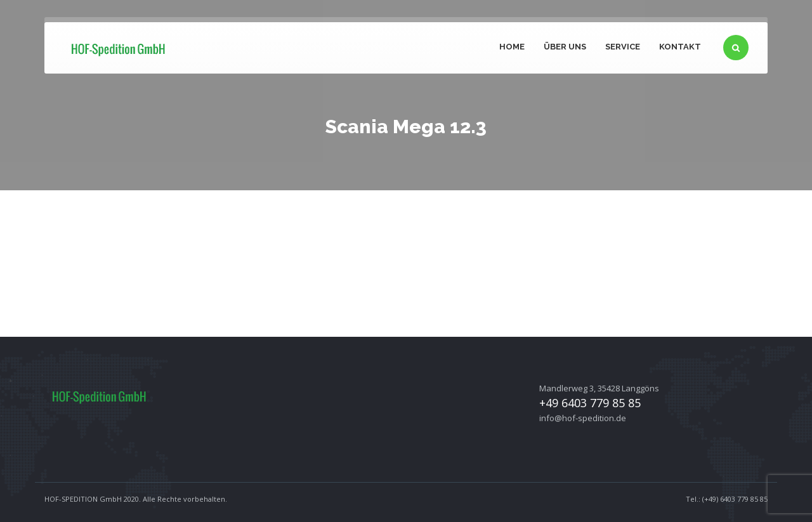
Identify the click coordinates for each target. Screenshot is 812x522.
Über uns (565, 47)
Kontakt (680, 47)
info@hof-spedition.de (583, 418)
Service (623, 47)
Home (512, 47)
